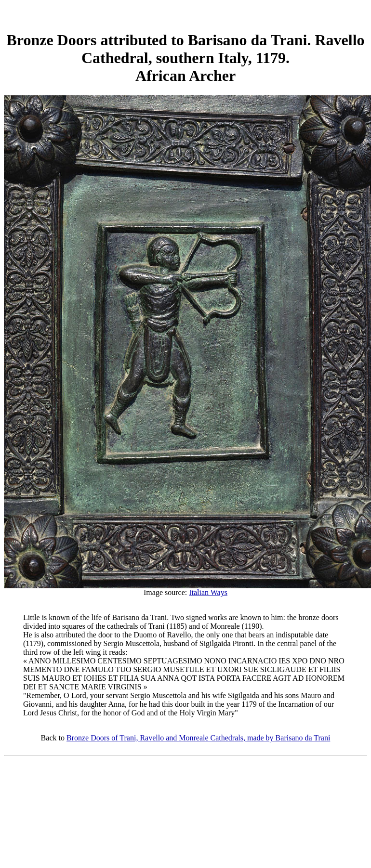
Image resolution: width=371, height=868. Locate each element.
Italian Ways (208, 592)
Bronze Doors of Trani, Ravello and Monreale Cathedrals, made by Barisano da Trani (198, 738)
